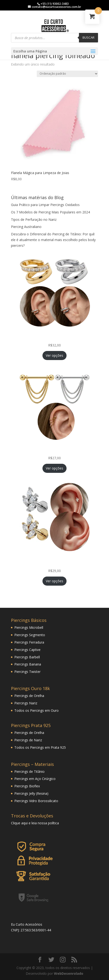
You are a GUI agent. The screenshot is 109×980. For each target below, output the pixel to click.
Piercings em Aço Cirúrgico (35, 779)
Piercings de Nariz (28, 740)
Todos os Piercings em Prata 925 (40, 747)
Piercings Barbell (27, 657)
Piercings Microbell (29, 627)
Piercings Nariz (26, 703)
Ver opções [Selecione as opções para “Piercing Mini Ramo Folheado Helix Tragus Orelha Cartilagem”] (54, 581)
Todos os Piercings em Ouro (36, 710)
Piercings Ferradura (29, 642)
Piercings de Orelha (29, 696)
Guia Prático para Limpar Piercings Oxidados (45, 205)
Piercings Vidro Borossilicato (36, 801)
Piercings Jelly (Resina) (31, 793)
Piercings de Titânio (29, 771)
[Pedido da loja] (67, 74)
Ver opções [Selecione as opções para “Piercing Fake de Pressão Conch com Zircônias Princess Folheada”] (54, 355)
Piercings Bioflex (27, 786)
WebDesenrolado (69, 973)
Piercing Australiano (26, 227)
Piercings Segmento (30, 635)
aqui (24, 823)
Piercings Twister (27, 672)
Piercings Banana (28, 664)
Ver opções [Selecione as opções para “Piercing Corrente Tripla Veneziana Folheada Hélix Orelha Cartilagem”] (54, 468)
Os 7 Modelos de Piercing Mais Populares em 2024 (50, 212)
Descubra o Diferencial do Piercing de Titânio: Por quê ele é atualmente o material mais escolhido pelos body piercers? (53, 240)
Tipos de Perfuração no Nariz (34, 219)
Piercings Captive (27, 650)
